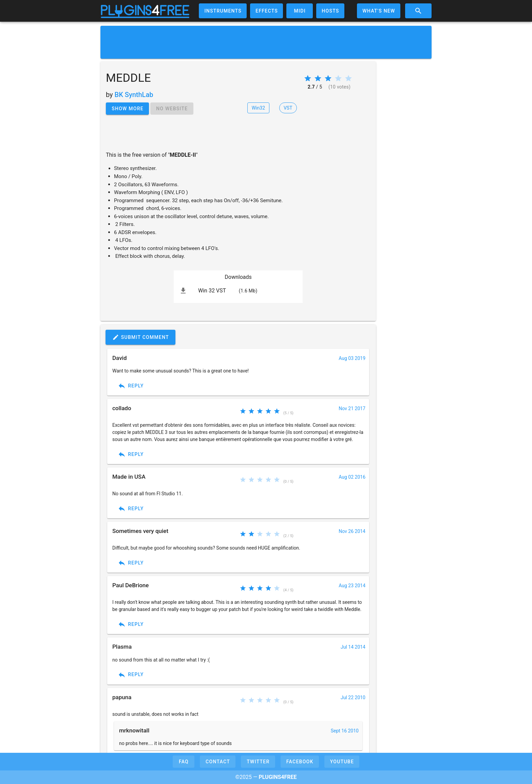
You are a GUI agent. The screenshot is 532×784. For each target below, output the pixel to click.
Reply (131, 386)
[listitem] (238, 291)
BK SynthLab (134, 95)
